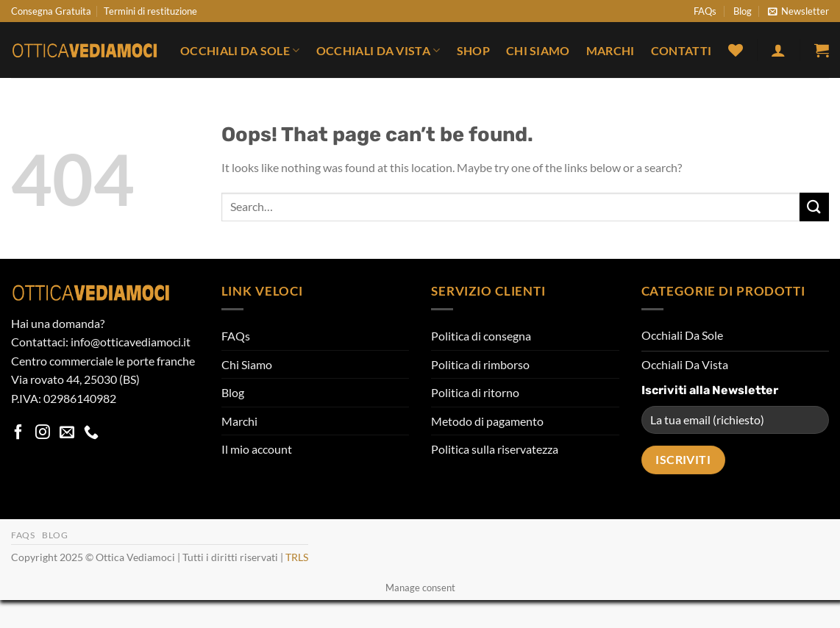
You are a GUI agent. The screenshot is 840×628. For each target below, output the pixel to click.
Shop (473, 50)
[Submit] (814, 207)
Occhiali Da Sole (240, 50)
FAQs (705, 11)
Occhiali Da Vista (378, 50)
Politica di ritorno (475, 392)
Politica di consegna (481, 336)
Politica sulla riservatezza (495, 449)
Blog (743, 11)
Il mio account (257, 449)
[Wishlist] (736, 50)
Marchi (611, 50)
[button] (798, 11)
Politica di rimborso (480, 364)
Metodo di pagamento (487, 421)
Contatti (681, 50)
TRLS (297, 557)
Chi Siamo (538, 50)
